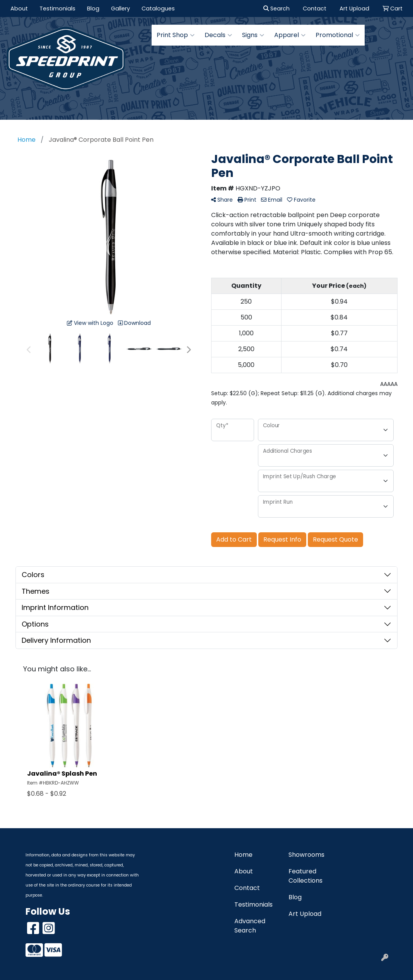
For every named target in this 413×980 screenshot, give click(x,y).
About (19, 8)
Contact (247, 888)
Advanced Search (250, 926)
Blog (93, 8)
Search (276, 8)
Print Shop (176, 35)
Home (243, 855)
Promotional (338, 35)
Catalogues (158, 8)
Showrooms (306, 855)
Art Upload (305, 914)
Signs (253, 35)
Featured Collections (305, 876)
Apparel (290, 35)
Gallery (120, 8)
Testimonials (57, 8)
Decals (218, 35)
